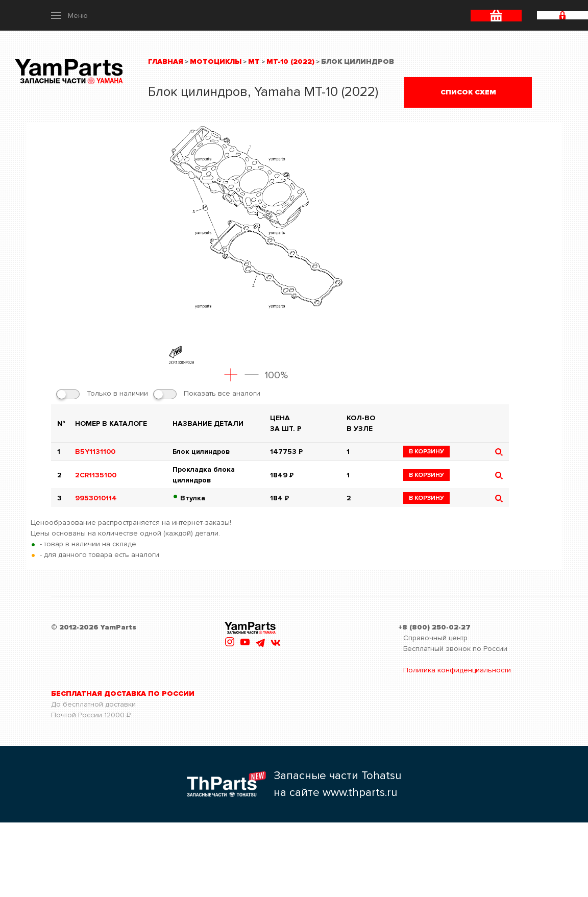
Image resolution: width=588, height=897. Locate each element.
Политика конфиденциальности (457, 670)
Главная (166, 62)
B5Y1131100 (95, 452)
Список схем (468, 92)
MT (254, 62)
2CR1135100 (96, 475)
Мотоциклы (216, 62)
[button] (69, 15)
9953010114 (96, 498)
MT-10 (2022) (290, 62)
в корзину (426, 452)
